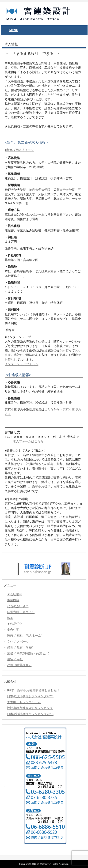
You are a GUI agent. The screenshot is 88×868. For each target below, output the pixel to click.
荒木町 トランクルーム (24, 702)
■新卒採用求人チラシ (19, 150)
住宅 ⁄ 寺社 (15, 659)
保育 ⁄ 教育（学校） (21, 647)
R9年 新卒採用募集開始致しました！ (33, 690)
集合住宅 (13, 630)
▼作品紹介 (15, 624)
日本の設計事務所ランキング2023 (30, 696)
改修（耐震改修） (19, 665)
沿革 (10, 618)
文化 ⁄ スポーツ (18, 642)
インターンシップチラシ (21, 364)
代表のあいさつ (18, 606)
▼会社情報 (15, 594)
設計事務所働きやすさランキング (30, 708)
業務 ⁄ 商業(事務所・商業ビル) (28, 653)
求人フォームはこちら (28, 441)
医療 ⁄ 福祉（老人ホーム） (26, 636)
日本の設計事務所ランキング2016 (30, 714)
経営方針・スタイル (21, 612)
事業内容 (13, 600)
